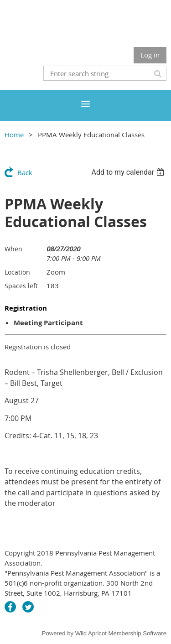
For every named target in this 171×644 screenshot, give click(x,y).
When (13, 249)
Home (14, 135)
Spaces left (21, 286)
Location (17, 272)
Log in (150, 55)
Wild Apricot (91, 633)
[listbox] (129, 172)
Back (25, 172)
